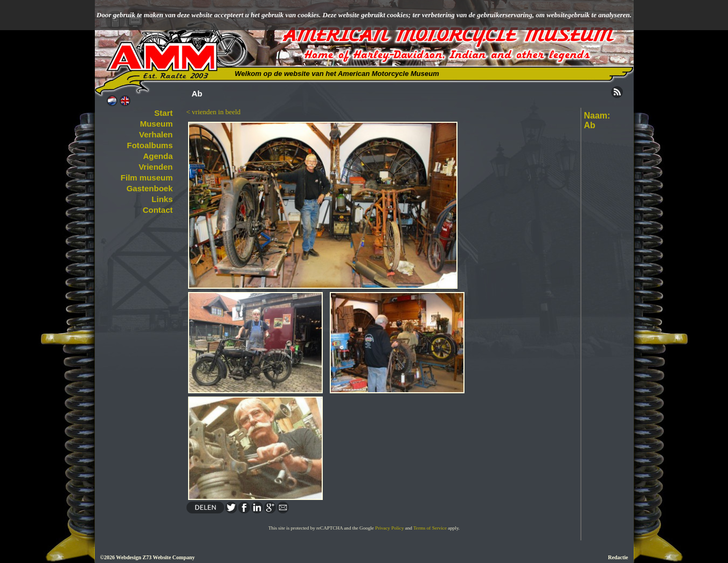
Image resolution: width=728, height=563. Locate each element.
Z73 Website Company (168, 557)
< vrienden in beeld (214, 112)
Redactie (618, 557)
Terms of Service (430, 528)
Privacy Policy (389, 528)
